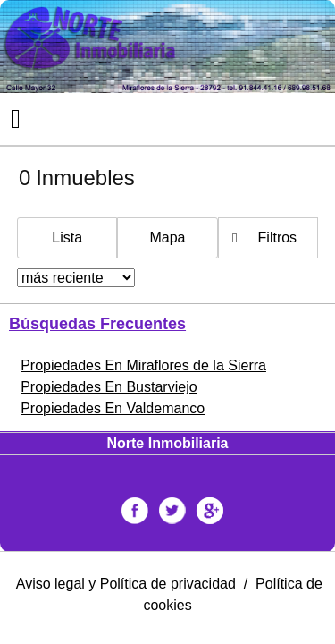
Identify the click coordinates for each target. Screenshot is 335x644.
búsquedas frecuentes (97, 324)
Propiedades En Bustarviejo (109, 387)
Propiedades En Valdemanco (113, 408)
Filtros (278, 237)
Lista (67, 237)
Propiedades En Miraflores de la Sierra (143, 365)
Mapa (167, 237)
